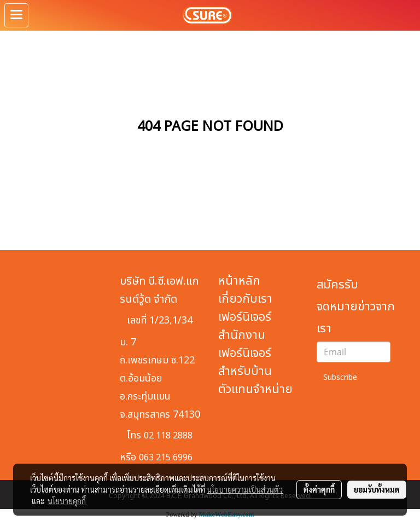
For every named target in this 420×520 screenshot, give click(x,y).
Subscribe (340, 377)
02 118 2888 (168, 436)
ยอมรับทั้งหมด (377, 489)
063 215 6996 (166, 458)
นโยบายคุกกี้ (67, 501)
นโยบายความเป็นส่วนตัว (245, 489)
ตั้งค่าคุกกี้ (319, 489)
